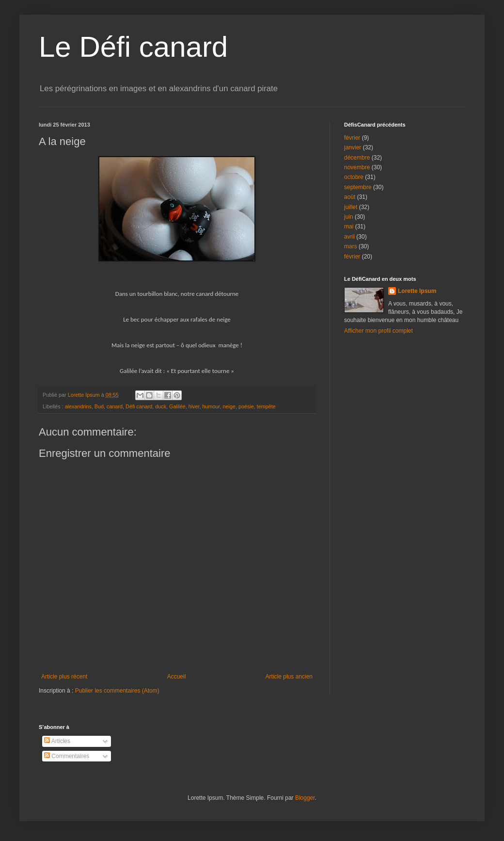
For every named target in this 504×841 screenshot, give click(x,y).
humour (211, 406)
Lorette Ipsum (417, 291)
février (352, 138)
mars (351, 246)
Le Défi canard (133, 47)
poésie (246, 406)
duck (161, 406)
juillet (351, 207)
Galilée (177, 406)
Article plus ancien (289, 677)
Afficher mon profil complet (378, 331)
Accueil (177, 677)
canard (115, 406)
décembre (357, 158)
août (350, 197)
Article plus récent (64, 677)
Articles (57, 741)
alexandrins (78, 406)
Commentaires (67, 756)
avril (349, 237)
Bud (99, 406)
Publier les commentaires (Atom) (117, 691)
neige (229, 406)
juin (349, 217)
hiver (194, 406)
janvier (353, 147)
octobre (354, 177)
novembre (357, 167)
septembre (358, 187)
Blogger (305, 798)
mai (349, 226)
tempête (266, 406)
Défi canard (139, 406)
